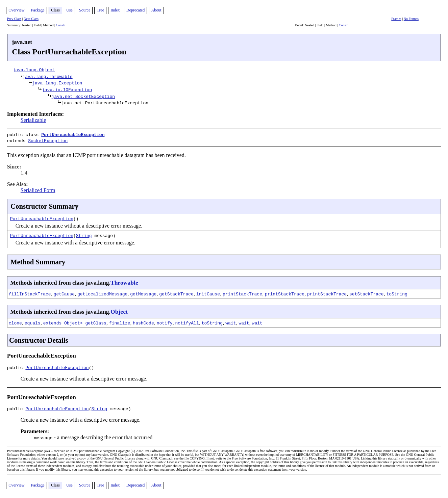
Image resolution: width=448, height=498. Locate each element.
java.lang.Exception (57, 83)
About (156, 10)
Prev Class (14, 19)
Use (69, 10)
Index (115, 10)
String (84, 234)
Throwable (124, 281)
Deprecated (136, 10)
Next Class (31, 19)
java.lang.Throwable (47, 76)
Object (119, 310)
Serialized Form (38, 189)
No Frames (411, 19)
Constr (60, 25)
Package (38, 10)
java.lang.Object (34, 70)
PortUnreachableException (73, 134)
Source (85, 10)
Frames (396, 19)
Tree (100, 10)
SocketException (48, 140)
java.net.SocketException (83, 96)
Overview (16, 10)
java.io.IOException (67, 89)
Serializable (33, 120)
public (16, 367)
